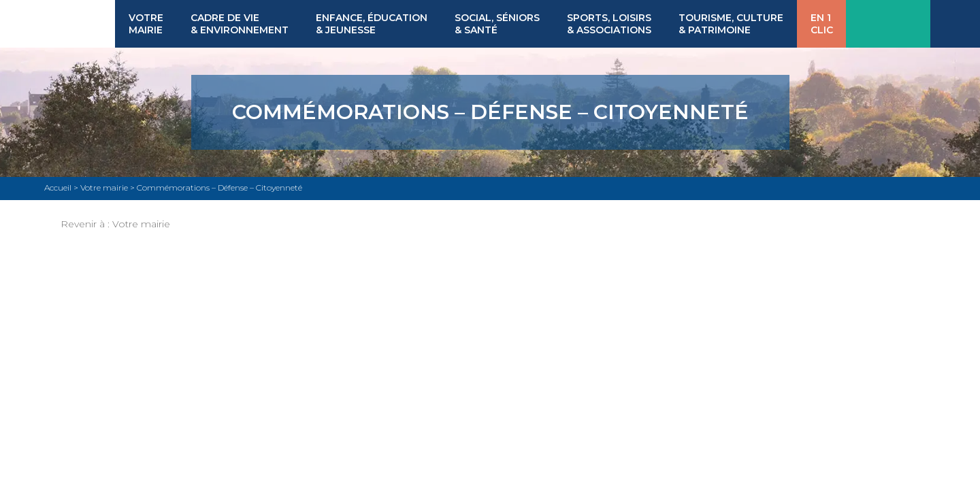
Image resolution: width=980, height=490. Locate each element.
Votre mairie (141, 224)
